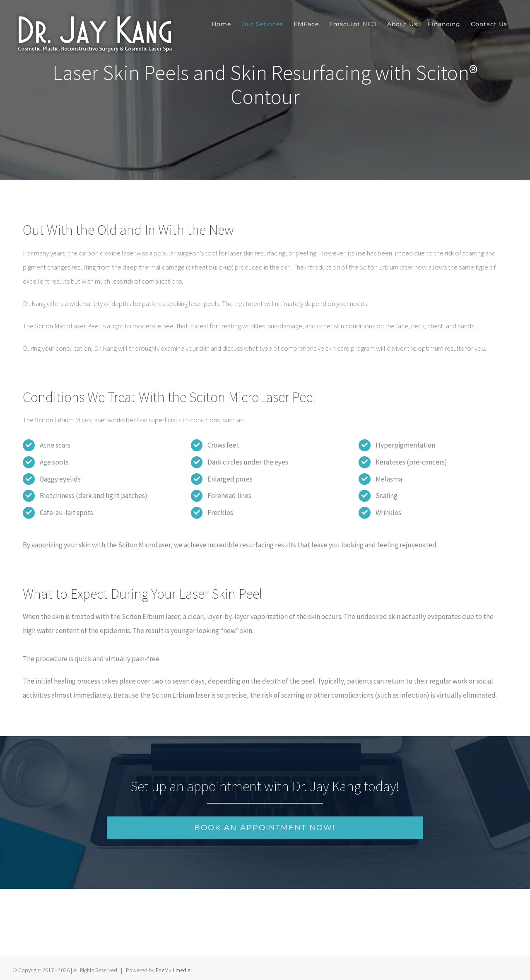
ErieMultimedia (173, 966)
